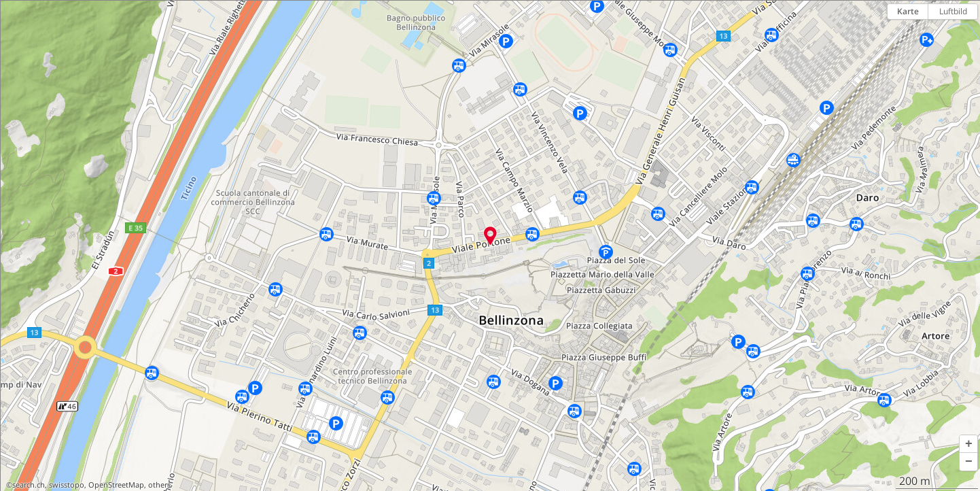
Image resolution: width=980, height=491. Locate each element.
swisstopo (67, 485)
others (159, 485)
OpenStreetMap (116, 485)
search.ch (29, 485)
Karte (908, 11)
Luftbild (953, 11)
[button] (968, 444)
